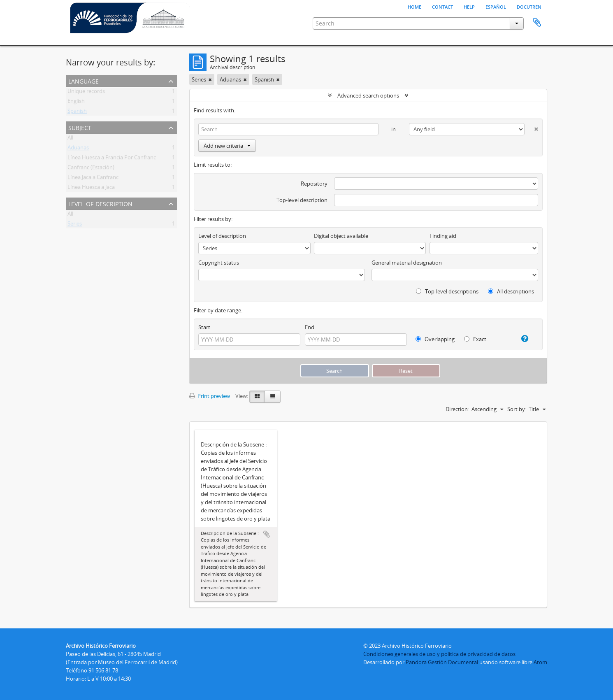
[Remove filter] (210, 79)
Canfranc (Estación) (91, 169)
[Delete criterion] (531, 127)
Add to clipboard (267, 534)
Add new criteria (227, 146)
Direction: (457, 409)
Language (84, 80)
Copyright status (219, 263)
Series (75, 225)
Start (204, 327)
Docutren (529, 6)
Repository (314, 184)
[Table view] (273, 397)
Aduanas (78, 149)
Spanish (77, 112)
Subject (80, 127)
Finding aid (443, 236)
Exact (475, 339)
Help (469, 6)
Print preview (210, 396)
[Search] (288, 129)
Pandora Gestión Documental (442, 662)
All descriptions (511, 291)
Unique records (86, 93)
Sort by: (517, 409)
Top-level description (302, 200)
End (310, 327)
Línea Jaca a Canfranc (93, 179)
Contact (442, 6)
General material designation (407, 263)
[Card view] (257, 397)
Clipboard (537, 23)
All (70, 139)
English (76, 102)
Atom (540, 662)
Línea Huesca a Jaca (91, 188)
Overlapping (435, 339)
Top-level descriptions (447, 291)
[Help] (521, 339)
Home (414, 6)
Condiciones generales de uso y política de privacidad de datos (439, 654)
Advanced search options (368, 95)
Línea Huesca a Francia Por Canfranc (112, 159)
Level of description (100, 203)
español (496, 6)
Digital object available (341, 236)
